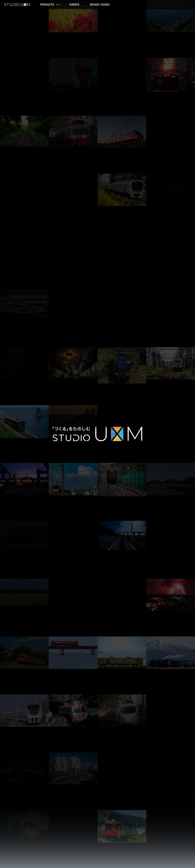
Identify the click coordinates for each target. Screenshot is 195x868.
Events (74, 5)
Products (49, 5)
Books (100, 5)
